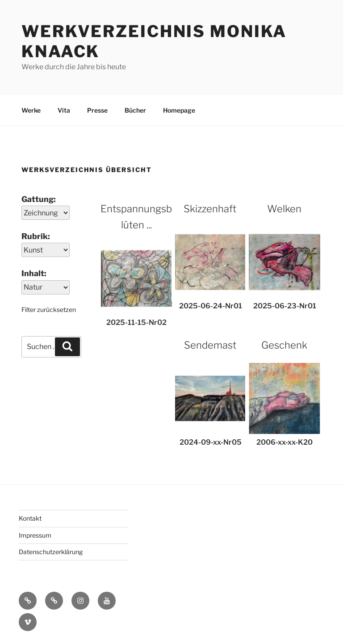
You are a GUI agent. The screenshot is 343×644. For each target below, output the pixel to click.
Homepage (179, 110)
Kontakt (30, 518)
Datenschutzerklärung (51, 552)
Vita (64, 110)
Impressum (35, 535)
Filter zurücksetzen (49, 309)
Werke (31, 110)
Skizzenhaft (210, 209)
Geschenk (284, 345)
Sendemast (210, 345)
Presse (97, 110)
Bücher (135, 110)
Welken (284, 209)
